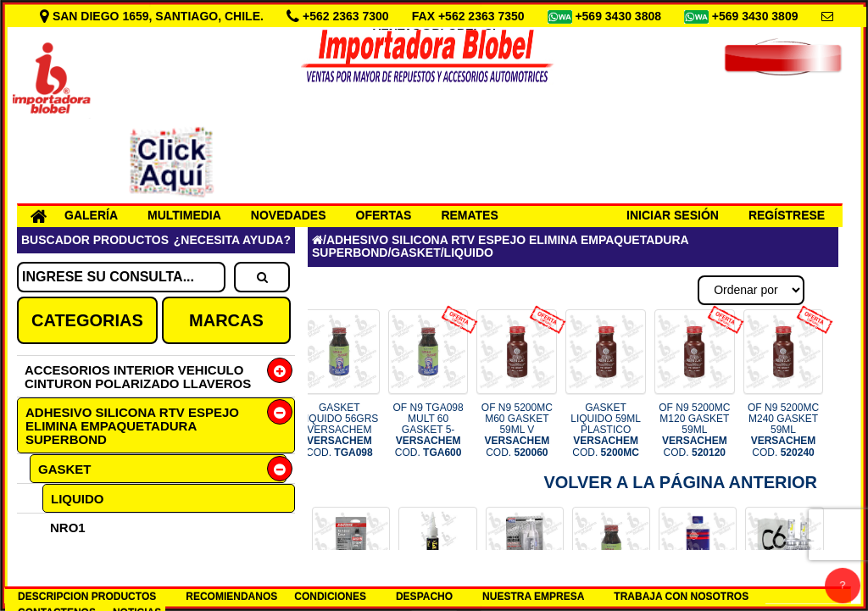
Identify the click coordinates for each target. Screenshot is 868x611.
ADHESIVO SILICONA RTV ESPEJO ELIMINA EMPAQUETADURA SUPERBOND (132, 426)
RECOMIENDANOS (231, 597)
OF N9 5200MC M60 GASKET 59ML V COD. (517, 430)
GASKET (65, 469)
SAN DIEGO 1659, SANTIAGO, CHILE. (153, 16)
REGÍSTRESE (787, 215)
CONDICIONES (330, 597)
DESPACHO (424, 597)
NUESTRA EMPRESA (533, 597)
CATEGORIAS (87, 320)
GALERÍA (91, 215)
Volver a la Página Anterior (680, 482)
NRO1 (68, 528)
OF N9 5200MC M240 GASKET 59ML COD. (783, 430)
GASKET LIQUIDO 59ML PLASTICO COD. (606, 430)
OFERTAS (384, 215)
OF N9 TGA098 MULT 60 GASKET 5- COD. (428, 430)
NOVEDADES (289, 215)
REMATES (469, 215)
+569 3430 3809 (757, 16)
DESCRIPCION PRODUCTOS (87, 597)
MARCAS (226, 320)
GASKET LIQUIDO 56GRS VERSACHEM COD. (339, 430)
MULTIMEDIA (184, 215)
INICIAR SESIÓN (673, 215)
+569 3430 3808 (620, 16)
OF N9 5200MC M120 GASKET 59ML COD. (694, 430)
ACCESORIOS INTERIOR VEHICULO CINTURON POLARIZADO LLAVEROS (138, 377)
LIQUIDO (78, 499)
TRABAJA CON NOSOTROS (681, 597)
